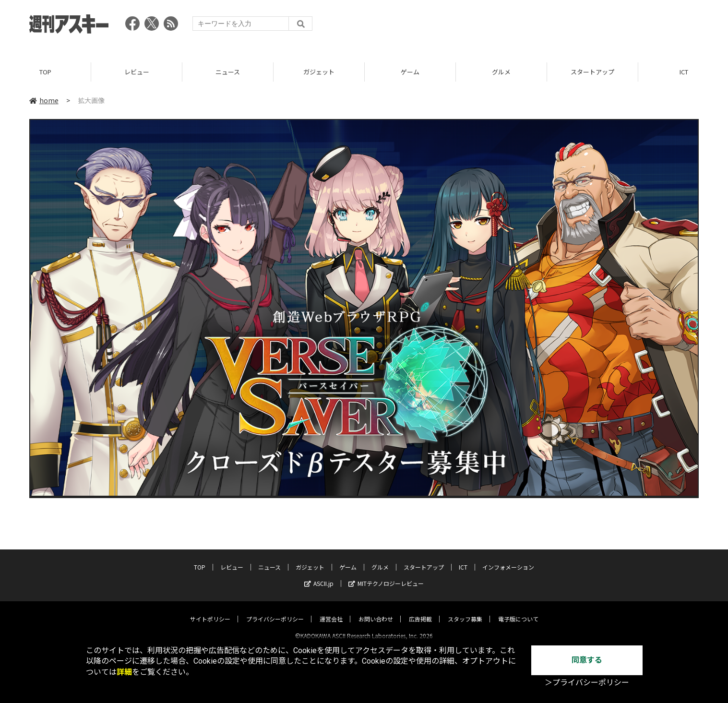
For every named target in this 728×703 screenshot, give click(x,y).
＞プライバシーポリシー (587, 683)
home (44, 100)
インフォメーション (508, 559)
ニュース (228, 72)
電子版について (518, 611)
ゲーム (410, 72)
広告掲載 (420, 611)
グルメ (501, 72)
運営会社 (331, 611)
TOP (45, 72)
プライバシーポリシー (275, 611)
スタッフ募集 (465, 611)
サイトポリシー (210, 611)
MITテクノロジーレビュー (386, 575)
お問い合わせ (376, 611)
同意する (587, 660)
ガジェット (319, 72)
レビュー (137, 72)
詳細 (124, 672)
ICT (463, 559)
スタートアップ (592, 72)
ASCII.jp (319, 575)
